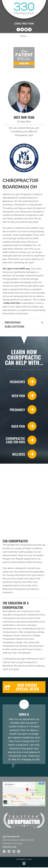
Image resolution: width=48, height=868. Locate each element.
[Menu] (24, 863)
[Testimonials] (24, 734)
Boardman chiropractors (27, 215)
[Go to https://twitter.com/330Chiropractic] (22, 30)
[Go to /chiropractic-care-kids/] (20, 440)
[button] (40, 323)
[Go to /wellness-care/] (20, 454)
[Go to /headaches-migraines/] (20, 382)
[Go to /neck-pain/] (20, 396)
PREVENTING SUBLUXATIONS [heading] (14, 325)
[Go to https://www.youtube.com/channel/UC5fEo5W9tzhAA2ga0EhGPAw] (26, 30)
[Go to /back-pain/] (20, 426)
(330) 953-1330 (24, 23)
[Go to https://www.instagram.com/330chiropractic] (30, 30)
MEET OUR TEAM (24, 117)
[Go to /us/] (24, 97)
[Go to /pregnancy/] (20, 410)
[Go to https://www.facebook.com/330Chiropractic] (18, 30)
